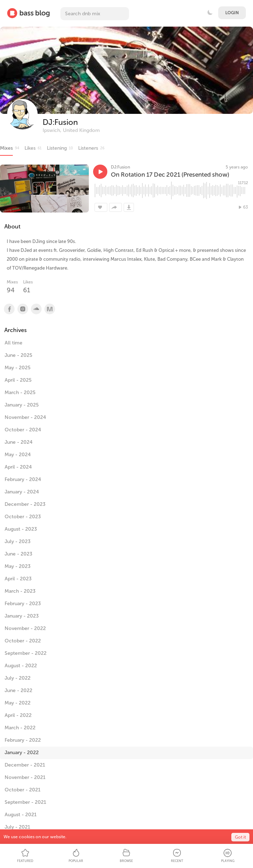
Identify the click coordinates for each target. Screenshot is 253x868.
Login (232, 13)
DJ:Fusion (60, 122)
